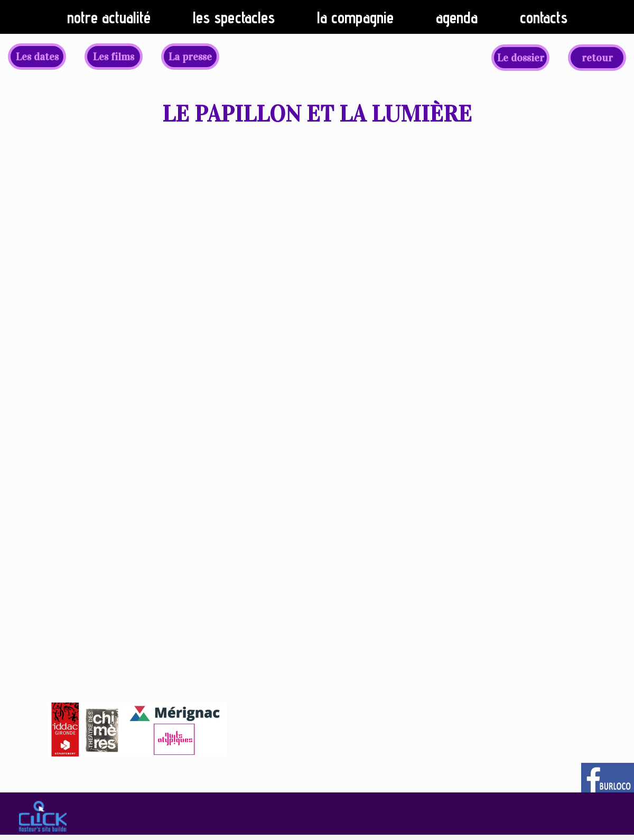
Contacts (544, 17)
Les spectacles (234, 17)
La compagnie (355, 17)
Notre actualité (109, 17)
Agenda (457, 17)
